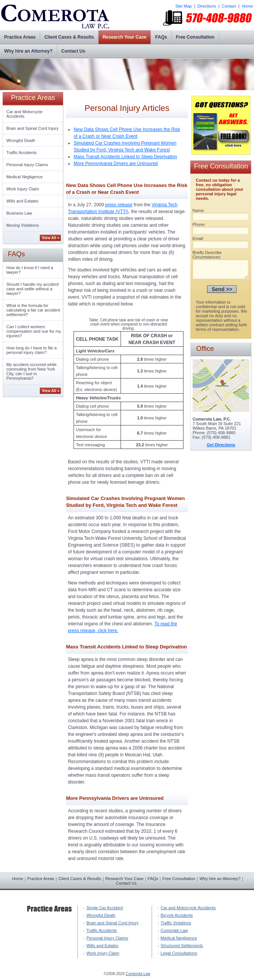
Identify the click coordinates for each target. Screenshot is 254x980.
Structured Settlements (182, 946)
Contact (229, 6)
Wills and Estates (22, 201)
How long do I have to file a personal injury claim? (32, 350)
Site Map (183, 6)
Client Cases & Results (69, 37)
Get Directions (221, 448)
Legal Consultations (179, 953)
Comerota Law (138, 974)
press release (119, 205)
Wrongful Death (21, 140)
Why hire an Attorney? (28, 51)
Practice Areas (20, 37)
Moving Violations (23, 225)
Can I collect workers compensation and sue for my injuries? (34, 331)
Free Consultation (195, 37)
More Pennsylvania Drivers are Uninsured (116, 164)
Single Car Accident (105, 908)
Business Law (19, 213)
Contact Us (73, 51)
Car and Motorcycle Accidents (24, 114)
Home (247, 6)
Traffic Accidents (22, 153)
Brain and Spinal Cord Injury (33, 128)
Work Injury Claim (23, 189)
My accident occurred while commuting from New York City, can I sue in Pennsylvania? (32, 371)
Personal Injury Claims (27, 165)
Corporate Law (174, 930)
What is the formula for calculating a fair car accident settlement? (33, 310)
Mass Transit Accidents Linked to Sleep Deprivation (125, 157)
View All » (50, 238)
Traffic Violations (176, 923)
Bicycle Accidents (177, 915)
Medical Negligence (25, 177)
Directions (207, 6)
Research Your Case (125, 37)
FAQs (161, 37)
